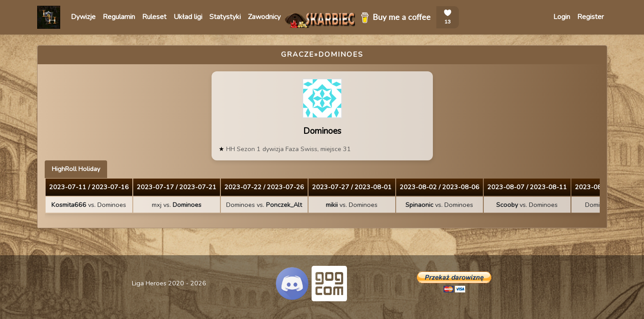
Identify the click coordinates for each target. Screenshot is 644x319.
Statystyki (225, 17)
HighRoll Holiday (76, 169)
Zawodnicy (264, 17)
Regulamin (119, 17)
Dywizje (83, 17)
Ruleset (154, 17)
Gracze (298, 54)
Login (562, 17)
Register (590, 17)
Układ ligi (188, 17)
